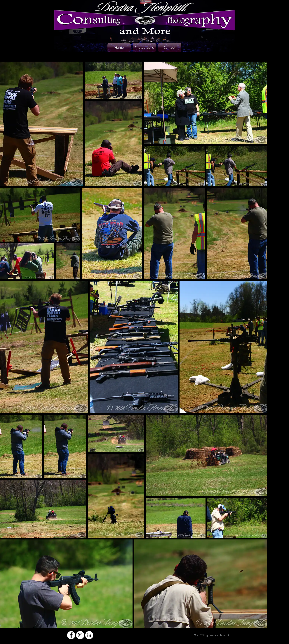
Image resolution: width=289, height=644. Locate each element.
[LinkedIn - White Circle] (89, 635)
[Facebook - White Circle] (71, 635)
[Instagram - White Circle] (80, 635)
